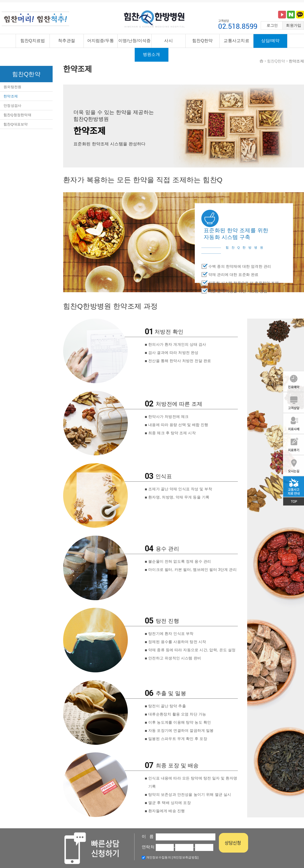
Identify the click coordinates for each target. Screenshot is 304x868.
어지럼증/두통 (101, 41)
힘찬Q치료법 (33, 41)
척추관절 (67, 41)
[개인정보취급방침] (185, 857)
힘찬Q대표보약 (16, 124)
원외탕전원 (13, 87)
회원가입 (294, 25)
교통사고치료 (236, 41)
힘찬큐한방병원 (154, 19)
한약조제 (11, 96)
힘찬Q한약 (203, 41)
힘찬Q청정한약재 (17, 115)
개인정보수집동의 (156, 857)
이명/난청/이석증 (135, 41)
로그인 (272, 25)
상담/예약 (270, 41)
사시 (168, 41)
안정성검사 (13, 105)
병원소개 (151, 54)
